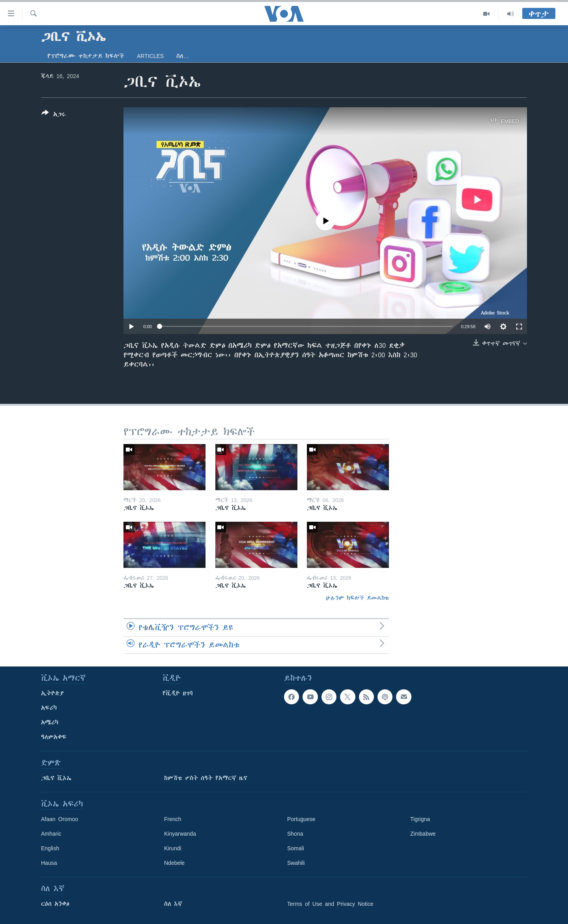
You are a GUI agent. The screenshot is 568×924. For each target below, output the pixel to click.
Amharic (51, 834)
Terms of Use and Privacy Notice (330, 904)
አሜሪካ (50, 722)
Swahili (296, 863)
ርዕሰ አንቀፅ (55, 904)
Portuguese (301, 819)
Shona (295, 834)
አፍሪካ (49, 708)
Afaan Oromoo (60, 819)
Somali (296, 848)
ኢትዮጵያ (52, 693)
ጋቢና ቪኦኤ (56, 778)
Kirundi (173, 848)
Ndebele (174, 863)
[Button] (54, 115)
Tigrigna (420, 819)
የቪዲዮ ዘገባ (178, 693)
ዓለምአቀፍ (54, 737)
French (173, 819)
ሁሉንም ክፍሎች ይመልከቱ (357, 598)
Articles (150, 56)
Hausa (49, 863)
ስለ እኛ (173, 904)
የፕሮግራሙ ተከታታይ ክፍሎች (86, 56)
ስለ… (183, 56)
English (50, 848)
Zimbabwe (423, 834)
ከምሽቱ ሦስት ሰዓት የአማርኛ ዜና (206, 778)
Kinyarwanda (180, 834)
